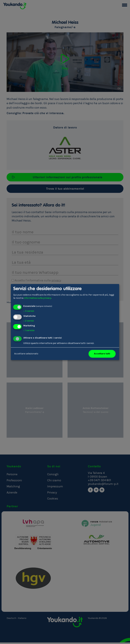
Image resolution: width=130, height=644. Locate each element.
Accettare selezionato (26, 354)
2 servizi (29, 321)
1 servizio (29, 331)
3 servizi (29, 311)
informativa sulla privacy (38, 298)
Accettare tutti (102, 354)
